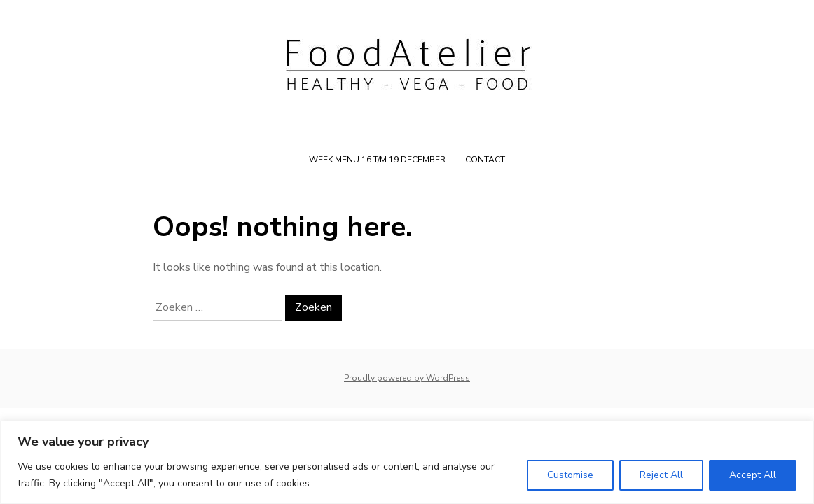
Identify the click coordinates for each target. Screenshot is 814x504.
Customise (570, 475)
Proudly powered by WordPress (407, 378)
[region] (407, 462)
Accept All (753, 475)
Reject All (661, 475)
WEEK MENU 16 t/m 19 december (377, 160)
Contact (485, 160)
